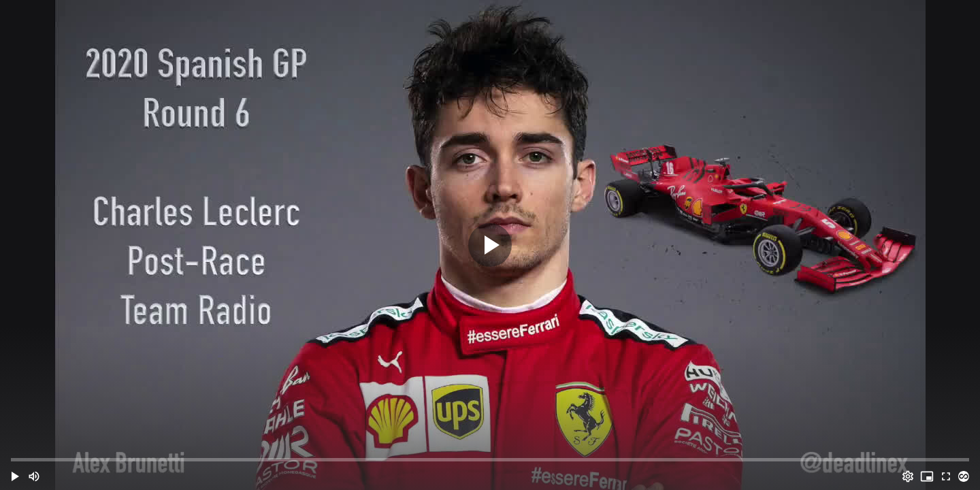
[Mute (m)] (34, 476)
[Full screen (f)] (946, 476)
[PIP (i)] (927, 476)
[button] (15, 476)
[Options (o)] (908, 476)
